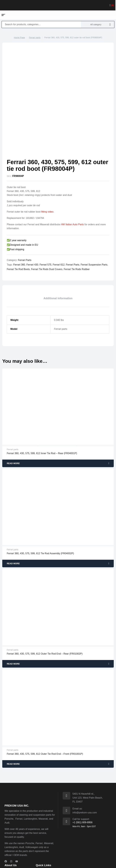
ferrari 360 (19, 230)
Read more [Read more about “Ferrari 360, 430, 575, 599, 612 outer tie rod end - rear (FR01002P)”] (13, 629)
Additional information (58, 264)
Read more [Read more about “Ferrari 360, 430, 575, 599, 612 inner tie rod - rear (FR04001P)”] (13, 429)
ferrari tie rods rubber (77, 235)
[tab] (58, 264)
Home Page (19, 38)
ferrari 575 (45, 230)
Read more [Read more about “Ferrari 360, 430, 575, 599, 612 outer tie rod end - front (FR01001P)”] (13, 730)
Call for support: (81, 785)
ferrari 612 (59, 230)
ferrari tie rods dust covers (47, 235)
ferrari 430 (32, 230)
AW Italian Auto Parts (72, 190)
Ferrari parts (35, 38)
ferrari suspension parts (94, 230)
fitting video (47, 178)
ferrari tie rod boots (18, 235)
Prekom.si (29, 861)
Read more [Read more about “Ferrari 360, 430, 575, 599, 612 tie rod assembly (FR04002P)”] (13, 529)
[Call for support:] (66, 787)
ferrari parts (73, 230)
